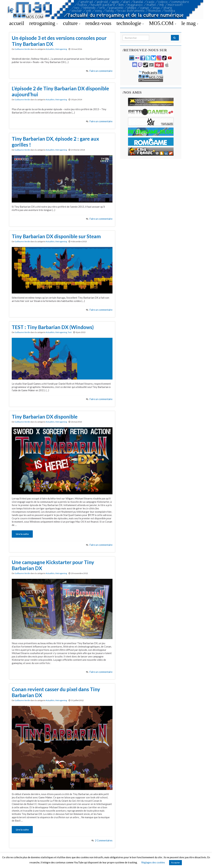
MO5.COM (162, 23)
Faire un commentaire (101, 71)
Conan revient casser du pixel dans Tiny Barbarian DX (56, 692)
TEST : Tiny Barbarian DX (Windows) (53, 327)
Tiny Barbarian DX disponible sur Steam (56, 236)
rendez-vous (98, 23)
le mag (190, 23)
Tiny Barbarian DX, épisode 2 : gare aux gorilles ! (55, 142)
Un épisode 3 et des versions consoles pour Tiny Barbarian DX (59, 41)
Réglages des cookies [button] (153, 862)
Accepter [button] (175, 863)
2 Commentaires (104, 840)
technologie (130, 23)
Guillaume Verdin (22, 49)
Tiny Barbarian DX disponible (45, 417)
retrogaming (44, 23)
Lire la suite (22, 534)
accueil (17, 23)
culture (72, 23)
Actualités (50, 49)
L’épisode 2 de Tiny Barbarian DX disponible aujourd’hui (60, 91)
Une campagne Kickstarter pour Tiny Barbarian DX (53, 565)
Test (70, 332)
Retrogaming (61, 49)
